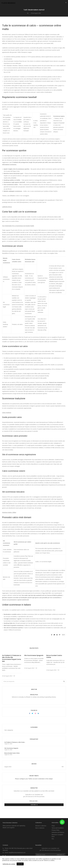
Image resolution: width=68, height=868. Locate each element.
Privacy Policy (56, 830)
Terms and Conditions (58, 828)
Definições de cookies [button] (9, 864)
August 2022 (8, 767)
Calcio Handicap (7, 413)
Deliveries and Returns (58, 832)
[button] (62, 822)
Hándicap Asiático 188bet (9, 512)
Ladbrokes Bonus (7, 207)
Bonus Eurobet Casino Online (54, 656)
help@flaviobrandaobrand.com (17, 853)
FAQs (53, 826)
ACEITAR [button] (20, 864)
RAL (53, 839)
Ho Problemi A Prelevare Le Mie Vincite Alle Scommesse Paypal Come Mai (12, 658)
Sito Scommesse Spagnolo (34, 655)
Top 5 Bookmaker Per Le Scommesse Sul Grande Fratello (18, 226)
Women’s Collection (41, 826)
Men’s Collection (40, 828)
